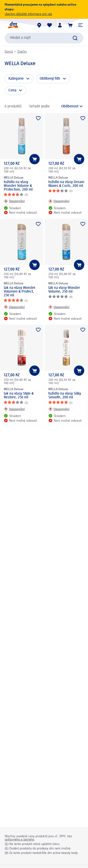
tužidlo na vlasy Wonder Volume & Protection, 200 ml (18, 186)
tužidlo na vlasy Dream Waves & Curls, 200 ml (66, 184)
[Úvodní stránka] (13, 25)
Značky (22, 52)
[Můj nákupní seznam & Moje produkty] (50, 25)
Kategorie (16, 79)
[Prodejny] (39, 25)
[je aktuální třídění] (68, 106)
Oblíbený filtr (50, 79)
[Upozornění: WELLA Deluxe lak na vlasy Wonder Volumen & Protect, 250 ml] (14, 307)
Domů (9, 52)
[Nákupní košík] (70, 25)
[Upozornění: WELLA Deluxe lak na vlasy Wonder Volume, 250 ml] (59, 307)
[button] (80, 25)
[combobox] (44, 38)
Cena (12, 90)
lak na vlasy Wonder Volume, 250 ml (64, 290)
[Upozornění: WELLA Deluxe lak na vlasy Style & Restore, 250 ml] (14, 409)
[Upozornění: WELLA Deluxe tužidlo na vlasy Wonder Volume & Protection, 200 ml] (14, 201)
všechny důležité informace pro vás (28, 14)
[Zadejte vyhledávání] (75, 38)
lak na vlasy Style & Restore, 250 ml (19, 396)
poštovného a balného (19, 840)
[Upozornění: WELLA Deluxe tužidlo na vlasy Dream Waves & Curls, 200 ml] (59, 201)
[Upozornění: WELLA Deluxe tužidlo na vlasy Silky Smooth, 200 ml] (59, 409)
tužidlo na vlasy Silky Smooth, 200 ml (65, 396)
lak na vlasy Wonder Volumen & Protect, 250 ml (20, 292)
